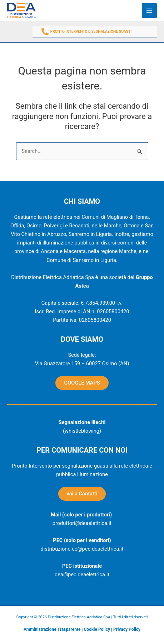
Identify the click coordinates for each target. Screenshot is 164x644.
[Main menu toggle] (149, 11)
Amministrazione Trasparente (52, 629)
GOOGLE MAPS (82, 383)
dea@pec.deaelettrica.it (82, 575)
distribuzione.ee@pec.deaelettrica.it (82, 549)
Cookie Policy (97, 629)
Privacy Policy (127, 629)
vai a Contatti (82, 494)
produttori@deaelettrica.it (82, 523)
